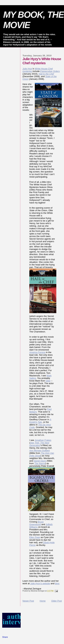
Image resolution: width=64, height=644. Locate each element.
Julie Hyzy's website (40, 583)
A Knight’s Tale (40, 421)
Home (43, 601)
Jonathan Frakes (43, 440)
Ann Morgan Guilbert (40, 450)
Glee (48, 381)
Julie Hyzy (28, 69)
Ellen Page (35, 537)
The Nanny (40, 463)
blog (57, 583)
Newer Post (28, 601)
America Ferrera (37, 352)
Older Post (57, 601)
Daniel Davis (40, 461)
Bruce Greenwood (37, 523)
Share (5, 637)
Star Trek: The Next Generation (39, 444)
